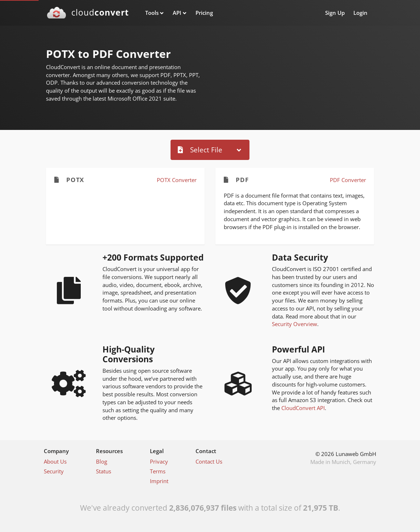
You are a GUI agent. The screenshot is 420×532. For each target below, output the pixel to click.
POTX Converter (177, 180)
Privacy (159, 461)
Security (54, 471)
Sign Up (335, 13)
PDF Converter (348, 180)
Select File (200, 150)
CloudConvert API (303, 408)
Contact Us (209, 461)
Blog (102, 461)
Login (360, 13)
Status (104, 471)
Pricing (204, 13)
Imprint (159, 481)
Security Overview (295, 324)
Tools (152, 13)
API (177, 13)
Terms (158, 471)
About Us (55, 461)
